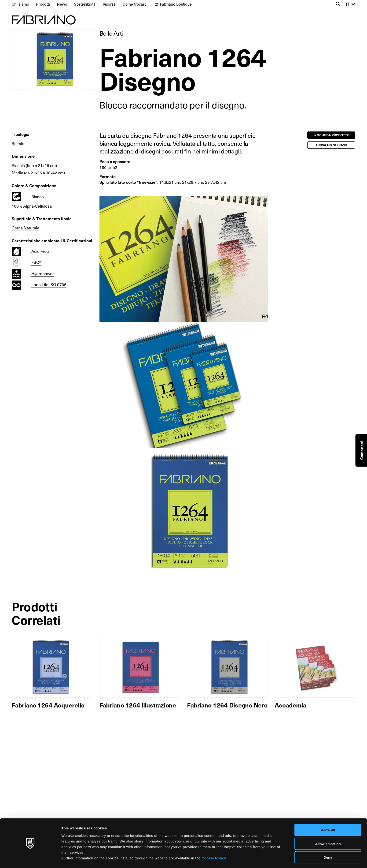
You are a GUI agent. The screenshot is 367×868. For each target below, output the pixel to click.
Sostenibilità (85, 4)
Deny (328, 843)
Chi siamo (20, 4)
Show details (246, 859)
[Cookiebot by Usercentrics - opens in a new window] (30, 859)
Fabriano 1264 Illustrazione (138, 705)
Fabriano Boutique (176, 4)
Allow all (328, 816)
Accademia (291, 705)
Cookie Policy (214, 844)
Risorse (109, 4)
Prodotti (43, 4)
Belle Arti (111, 33)
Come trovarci (135, 4)
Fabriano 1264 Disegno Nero (227, 705)
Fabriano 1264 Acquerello (48, 705)
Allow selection (328, 829)
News (62, 4)
